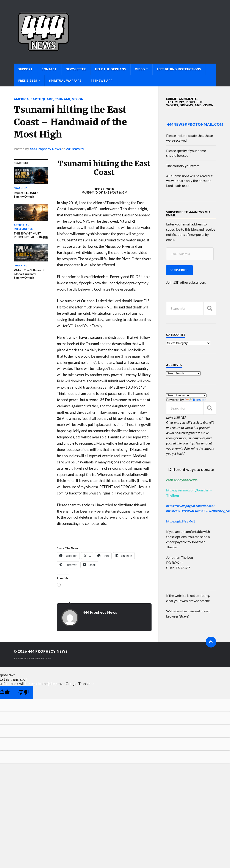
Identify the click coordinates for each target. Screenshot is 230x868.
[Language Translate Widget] (186, 395)
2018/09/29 (75, 148)
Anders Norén (40, 658)
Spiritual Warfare (65, 81)
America (21, 99)
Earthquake (42, 99)
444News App (102, 81)
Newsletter (76, 69)
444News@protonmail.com (195, 124)
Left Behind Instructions (179, 69)
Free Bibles (28, 81)
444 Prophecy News (45, 148)
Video (140, 69)
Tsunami (63, 99)
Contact (49, 69)
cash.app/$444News (182, 480)
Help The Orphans (110, 69)
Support (25, 69)
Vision (78, 99)
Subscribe (179, 270)
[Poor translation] (23, 692)
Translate (195, 400)
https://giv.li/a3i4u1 (181, 521)
